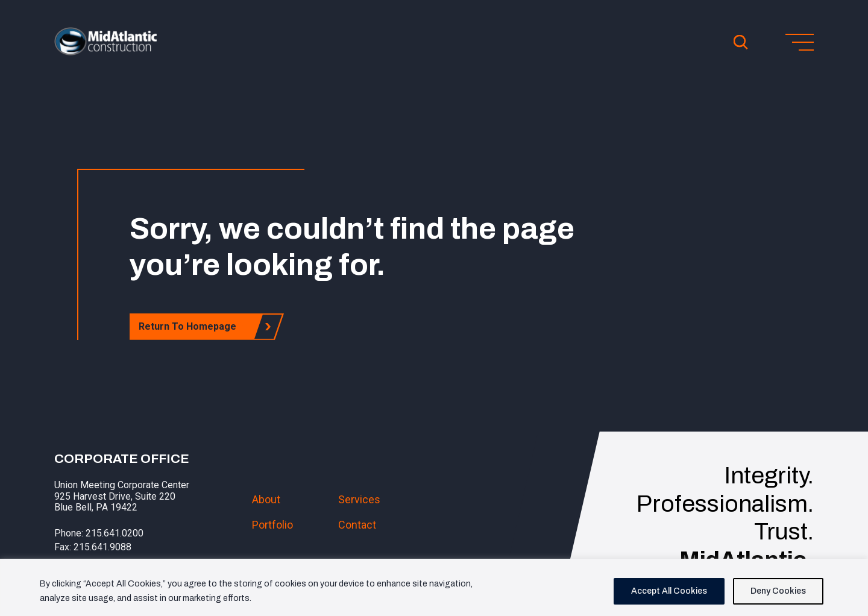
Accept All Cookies (669, 591)
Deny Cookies (778, 591)
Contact (357, 525)
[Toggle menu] (800, 42)
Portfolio (272, 525)
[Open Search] (741, 42)
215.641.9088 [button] (102, 547)
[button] (105, 52)
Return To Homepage (191, 326)
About (266, 499)
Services (359, 499)
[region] (434, 587)
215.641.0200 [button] (115, 533)
